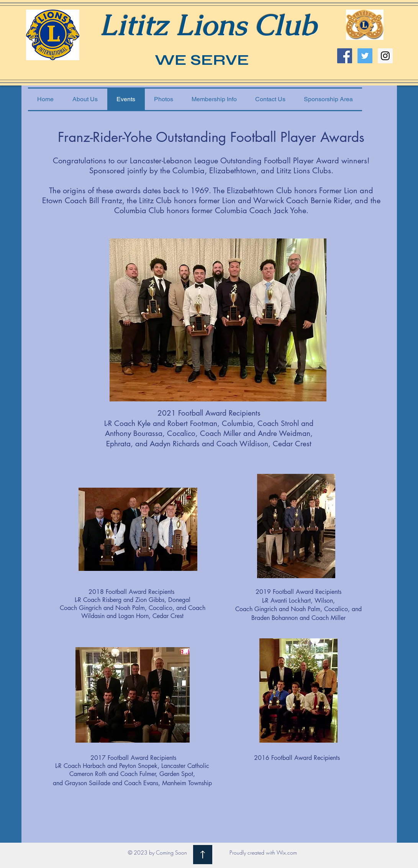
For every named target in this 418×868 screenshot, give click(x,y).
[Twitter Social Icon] (365, 56)
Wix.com (287, 852)
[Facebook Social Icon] (345, 56)
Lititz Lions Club (208, 25)
